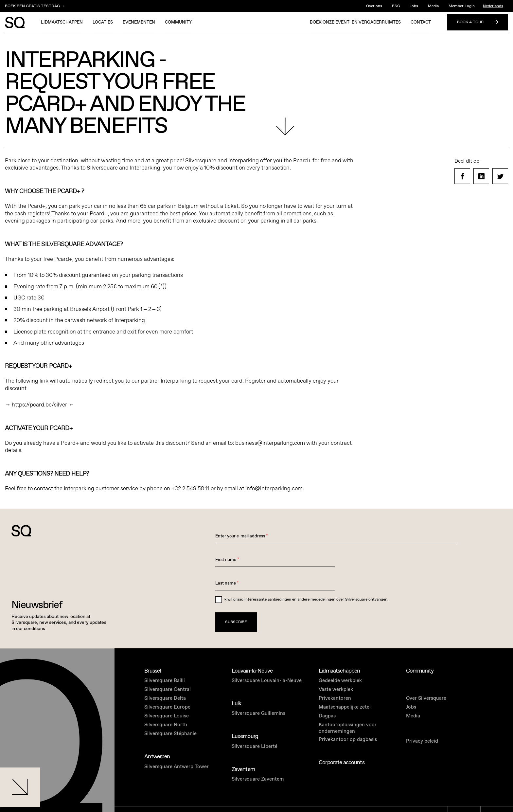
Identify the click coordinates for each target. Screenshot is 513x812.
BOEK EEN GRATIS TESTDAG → (35, 6)
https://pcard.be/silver (39, 405)
